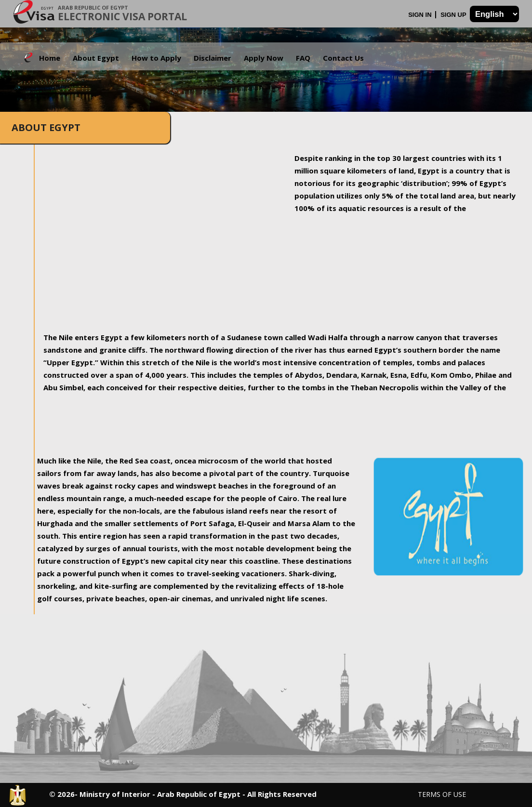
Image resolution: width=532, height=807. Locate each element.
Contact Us (343, 58)
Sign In (421, 15)
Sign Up (454, 15)
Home (50, 58)
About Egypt (96, 58)
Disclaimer (213, 58)
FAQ (303, 58)
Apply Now (264, 58)
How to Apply (156, 58)
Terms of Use (442, 794)
